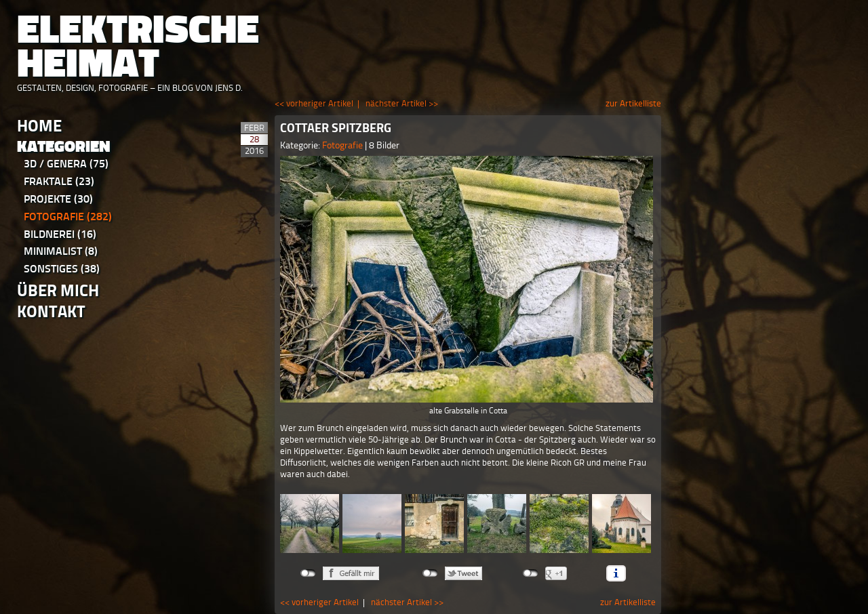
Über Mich (58, 290)
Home (39, 126)
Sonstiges (62, 269)
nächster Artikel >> (402, 103)
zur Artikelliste (633, 103)
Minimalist (61, 251)
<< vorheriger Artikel (314, 103)
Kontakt (51, 311)
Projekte (58, 199)
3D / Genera (66, 164)
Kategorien (64, 147)
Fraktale (59, 181)
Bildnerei (60, 234)
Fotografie (68, 217)
